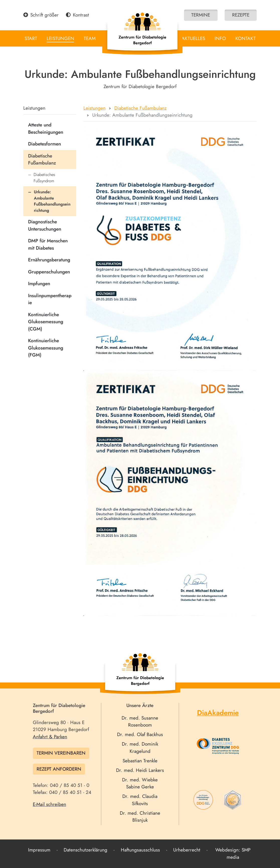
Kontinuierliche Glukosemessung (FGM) (46, 348)
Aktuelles (193, 38)
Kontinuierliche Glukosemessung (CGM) (46, 322)
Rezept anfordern (59, 769)
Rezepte (241, 15)
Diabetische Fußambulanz (42, 159)
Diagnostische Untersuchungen (45, 225)
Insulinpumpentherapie (50, 299)
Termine (201, 15)
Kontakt (246, 38)
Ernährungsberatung (49, 260)
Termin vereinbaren (61, 753)
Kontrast (78, 15)
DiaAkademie (218, 713)
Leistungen (60, 38)
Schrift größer (41, 15)
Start (31, 38)
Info (220, 38)
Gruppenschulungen (49, 272)
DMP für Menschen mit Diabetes (48, 244)
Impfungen (39, 284)
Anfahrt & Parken (50, 737)
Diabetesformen (44, 144)
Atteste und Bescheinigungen (46, 128)
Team (90, 38)
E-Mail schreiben (50, 804)
